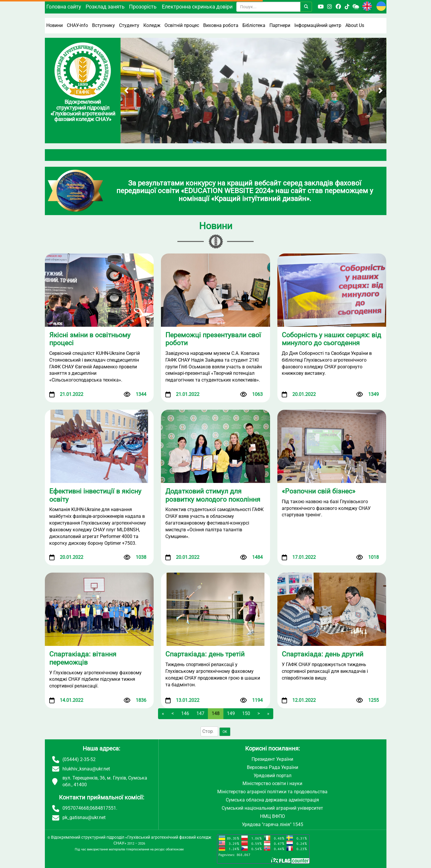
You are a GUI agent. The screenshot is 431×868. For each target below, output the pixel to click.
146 (185, 713)
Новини (55, 25)
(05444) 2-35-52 (79, 759)
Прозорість (143, 7)
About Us (355, 25)
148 (216, 713)
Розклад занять (105, 7)
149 (231, 713)
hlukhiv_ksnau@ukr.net (86, 769)
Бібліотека (254, 25)
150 (246, 713)
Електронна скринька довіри (197, 7)
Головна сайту (64, 7)
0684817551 (103, 808)
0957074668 (76, 808)
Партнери (280, 25)
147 (200, 713)
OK (225, 732)
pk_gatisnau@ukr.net (84, 817)
